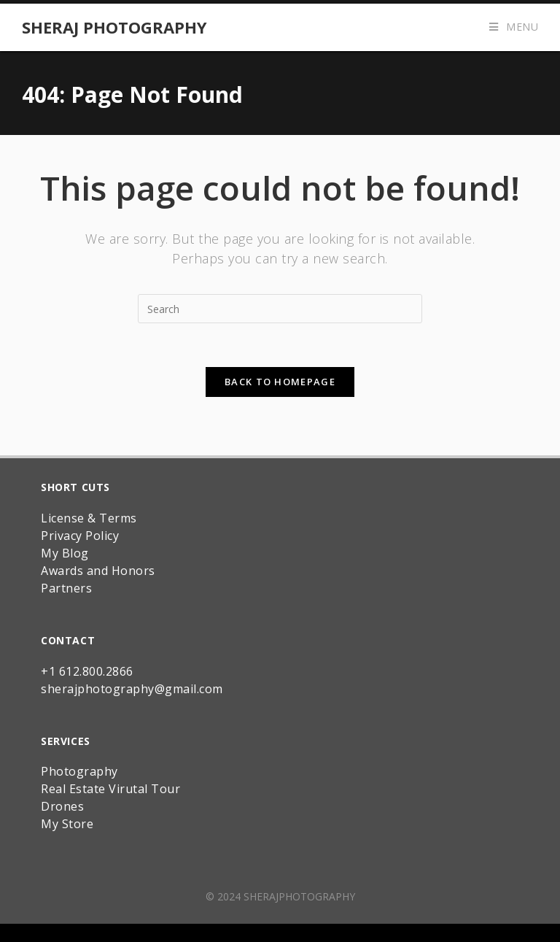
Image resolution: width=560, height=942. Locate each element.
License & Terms (89, 518)
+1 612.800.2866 (87, 671)
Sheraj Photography (114, 27)
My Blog (65, 553)
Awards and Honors (98, 571)
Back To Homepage (280, 382)
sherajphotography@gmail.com (132, 689)
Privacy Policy (80, 536)
